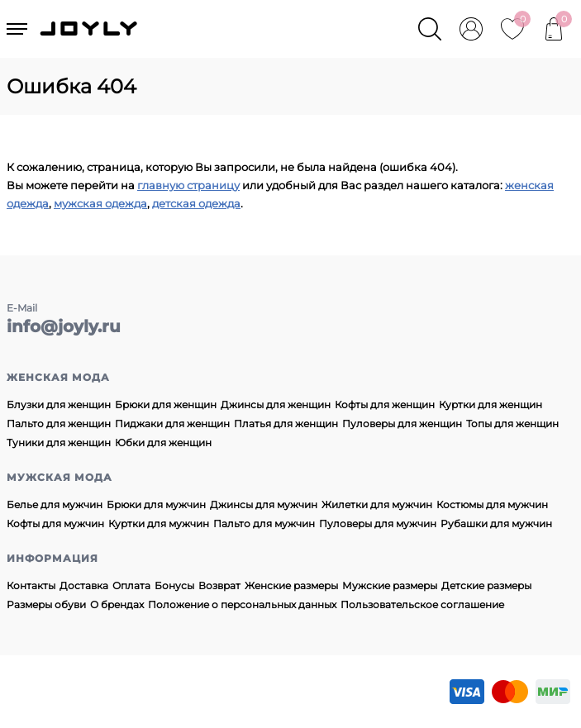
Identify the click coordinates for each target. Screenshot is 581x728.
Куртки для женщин (491, 404)
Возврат (219, 585)
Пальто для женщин (59, 423)
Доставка (84, 585)
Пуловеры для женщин (402, 423)
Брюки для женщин (166, 404)
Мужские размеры (390, 585)
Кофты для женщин (385, 404)
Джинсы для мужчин (264, 504)
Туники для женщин (59, 443)
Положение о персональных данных (242, 604)
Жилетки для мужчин (377, 504)
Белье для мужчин (55, 504)
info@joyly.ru (64, 326)
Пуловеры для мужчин (378, 523)
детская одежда (196, 203)
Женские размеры (291, 585)
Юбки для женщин (163, 443)
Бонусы (174, 585)
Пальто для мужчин (264, 523)
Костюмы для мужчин (492, 504)
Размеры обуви (46, 604)
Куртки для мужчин (159, 523)
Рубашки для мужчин (496, 523)
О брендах (117, 604)
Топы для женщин (512, 423)
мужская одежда (100, 203)
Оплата (131, 585)
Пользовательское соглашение (422, 604)
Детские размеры (486, 585)
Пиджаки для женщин (172, 423)
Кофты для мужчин (55, 523)
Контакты (31, 585)
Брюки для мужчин (156, 504)
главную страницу (188, 185)
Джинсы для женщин (276, 404)
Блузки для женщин (59, 404)
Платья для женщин (286, 423)
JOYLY (90, 29)
